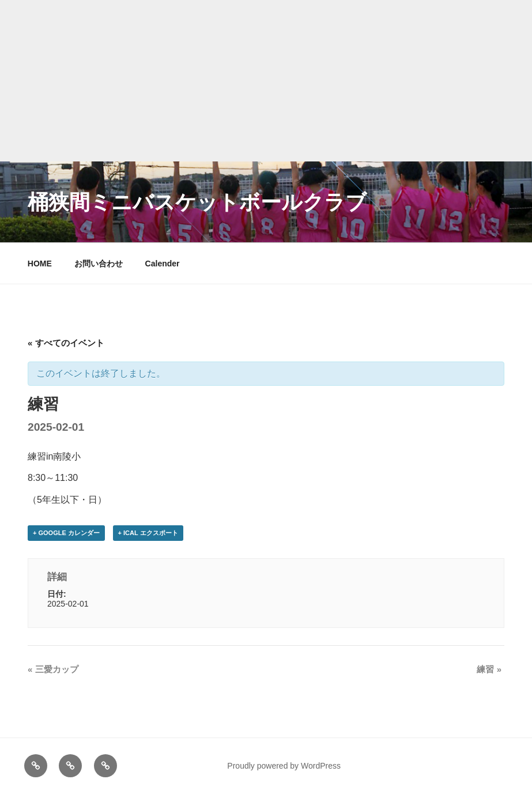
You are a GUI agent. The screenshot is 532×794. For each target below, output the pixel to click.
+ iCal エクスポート (148, 533)
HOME (40, 264)
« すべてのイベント (66, 343)
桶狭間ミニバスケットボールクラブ (197, 202)
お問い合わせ (99, 264)
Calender (163, 264)
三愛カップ (53, 669)
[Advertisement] (266, 81)
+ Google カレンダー (66, 533)
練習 (489, 669)
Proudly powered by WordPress (284, 766)
